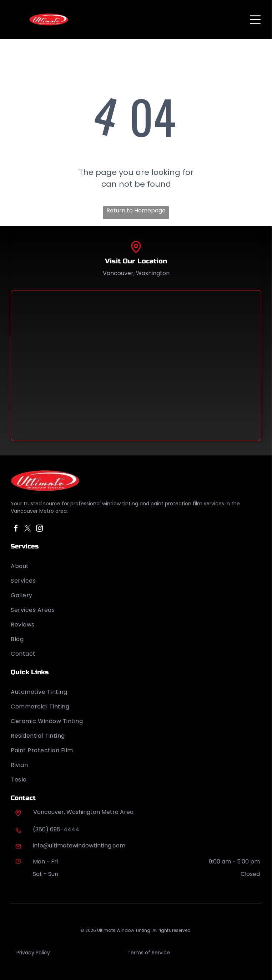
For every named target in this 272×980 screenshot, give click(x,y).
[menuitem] (136, 566)
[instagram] (39, 529)
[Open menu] (255, 20)
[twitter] (27, 529)
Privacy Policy (33, 953)
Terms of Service (149, 953)
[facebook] (16, 529)
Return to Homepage (136, 210)
